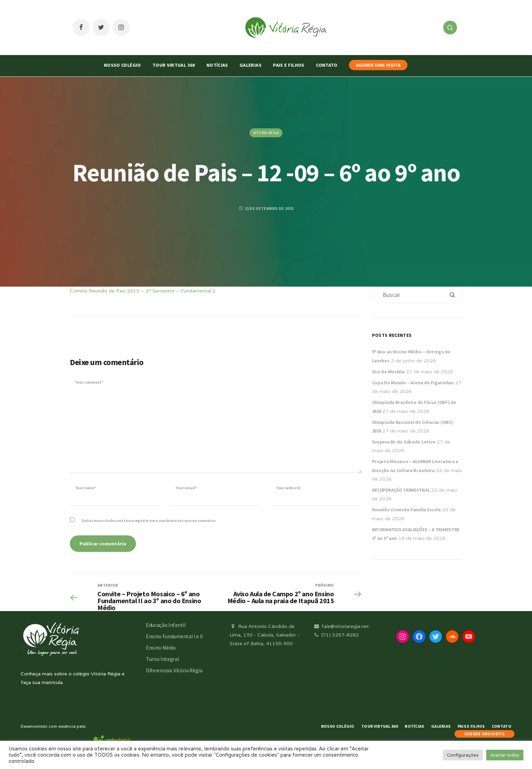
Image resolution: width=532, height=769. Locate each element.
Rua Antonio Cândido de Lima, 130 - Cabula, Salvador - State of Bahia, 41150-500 (264, 635)
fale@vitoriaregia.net (341, 626)
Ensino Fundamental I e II (174, 636)
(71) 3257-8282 (336, 635)
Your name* (86, 488)
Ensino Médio (161, 648)
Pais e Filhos (289, 65)
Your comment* (89, 382)
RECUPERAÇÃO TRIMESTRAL (401, 490)
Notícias (217, 65)
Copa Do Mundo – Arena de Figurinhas (413, 383)
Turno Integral (163, 659)
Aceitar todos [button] (505, 755)
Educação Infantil (166, 625)
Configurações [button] (463, 755)
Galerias (251, 65)
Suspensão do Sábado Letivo (404, 442)
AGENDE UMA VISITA (378, 65)
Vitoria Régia (266, 133)
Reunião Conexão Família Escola (407, 510)
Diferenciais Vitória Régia (174, 670)
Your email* (186, 488)
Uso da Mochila (388, 372)
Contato (327, 65)
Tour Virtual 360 (174, 65)
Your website (289, 488)
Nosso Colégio (123, 65)
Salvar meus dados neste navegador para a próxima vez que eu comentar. (149, 520)
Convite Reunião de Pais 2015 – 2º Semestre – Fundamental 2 (143, 291)
